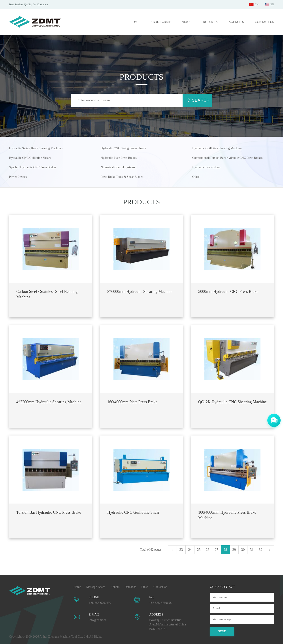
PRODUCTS (209, 22)
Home (77, 587)
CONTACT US (264, 22)
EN (272, 4)
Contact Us (160, 587)
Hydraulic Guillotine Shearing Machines (217, 148)
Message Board (96, 587)
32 (261, 550)
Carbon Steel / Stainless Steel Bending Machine (47, 294)
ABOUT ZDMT (161, 22)
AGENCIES (236, 22)
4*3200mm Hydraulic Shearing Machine (49, 402)
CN (257, 4)
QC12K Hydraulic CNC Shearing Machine (232, 402)
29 (234, 550)
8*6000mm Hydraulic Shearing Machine (140, 292)
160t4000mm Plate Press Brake (132, 402)
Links (145, 587)
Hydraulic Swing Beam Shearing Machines (36, 148)
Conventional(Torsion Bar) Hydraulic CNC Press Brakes (227, 158)
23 (181, 550)
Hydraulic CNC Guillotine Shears (30, 158)
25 (199, 550)
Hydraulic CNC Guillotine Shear (133, 512)
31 (252, 550)
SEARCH (201, 100)
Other (196, 177)
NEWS (186, 22)
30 (243, 550)
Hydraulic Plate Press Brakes (119, 158)
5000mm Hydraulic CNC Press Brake (228, 292)
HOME (135, 22)
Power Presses (18, 177)
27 (217, 550)
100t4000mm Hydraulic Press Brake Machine (227, 515)
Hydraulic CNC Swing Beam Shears (123, 148)
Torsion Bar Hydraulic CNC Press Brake (49, 512)
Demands (130, 587)
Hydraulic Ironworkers (206, 167)
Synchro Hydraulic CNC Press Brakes (33, 167)
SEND (222, 631)
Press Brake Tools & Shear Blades (122, 177)
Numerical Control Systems (118, 167)
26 (208, 550)
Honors (115, 587)
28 (225, 550)
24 (190, 550)
